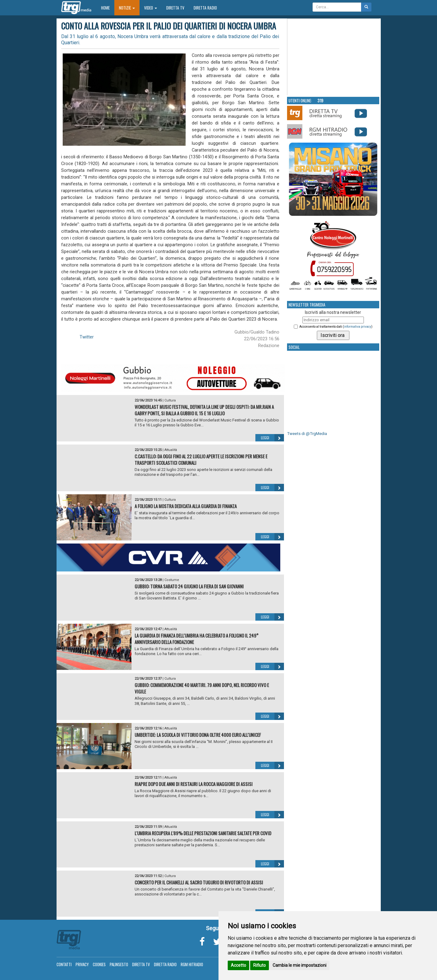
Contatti (64, 964)
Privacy (82, 964)
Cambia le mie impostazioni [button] (299, 965)
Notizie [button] (127, 8)
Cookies (99, 964)
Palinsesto (119, 964)
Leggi (272, 438)
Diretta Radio (205, 8)
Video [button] (151, 8)
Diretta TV (175, 8)
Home (108, 8)
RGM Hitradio (192, 964)
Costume (172, 580)
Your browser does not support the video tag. (333, 57)
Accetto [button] (238, 965)
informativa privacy (358, 327)
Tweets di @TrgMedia (307, 434)
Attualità (171, 450)
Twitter (87, 337)
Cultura (170, 400)
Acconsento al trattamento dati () (336, 327)
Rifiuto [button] (260, 965)
